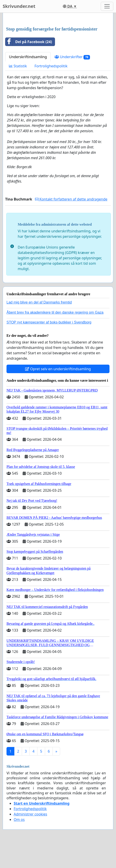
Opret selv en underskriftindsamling (58, 369)
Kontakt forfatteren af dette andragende (71, 199)
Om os (19, 820)
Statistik (18, 66)
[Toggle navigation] (107, 6)
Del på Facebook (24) (29, 42)
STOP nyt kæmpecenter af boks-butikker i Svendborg (49, 322)
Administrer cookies (30, 814)
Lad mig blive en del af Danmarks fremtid (39, 302)
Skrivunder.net (19, 6)
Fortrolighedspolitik (51, 66)
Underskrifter (72, 57)
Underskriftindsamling (28, 57)
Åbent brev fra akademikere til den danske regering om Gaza (55, 312)
